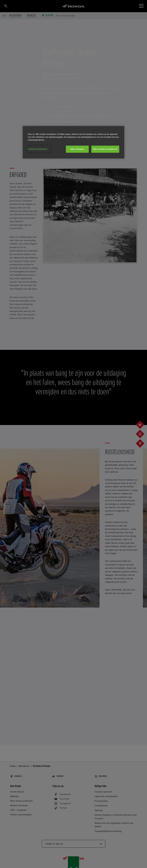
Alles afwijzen (77, 149)
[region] (73, 142)
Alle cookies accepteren (105, 149)
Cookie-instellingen (38, 149)
